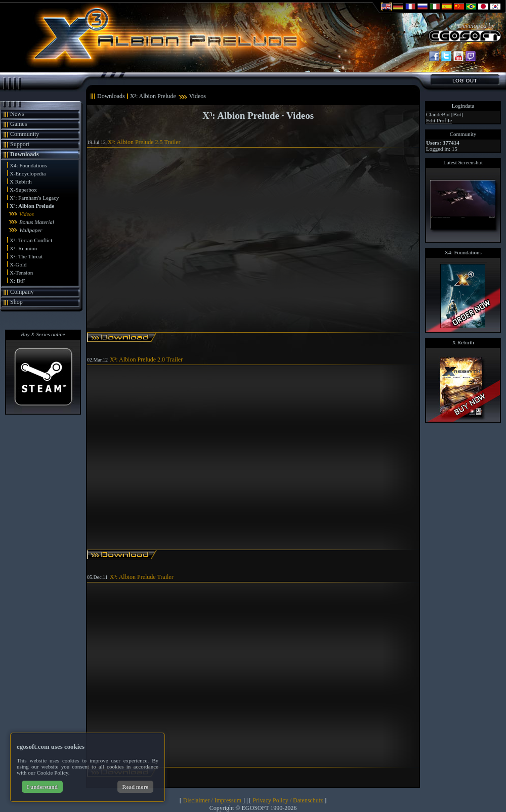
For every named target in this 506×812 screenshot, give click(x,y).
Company (22, 292)
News (17, 114)
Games (18, 124)
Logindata (463, 106)
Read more (135, 787)
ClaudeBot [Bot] (445, 114)
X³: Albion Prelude (32, 206)
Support (20, 144)
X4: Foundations (28, 165)
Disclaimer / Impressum (212, 800)
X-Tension (21, 273)
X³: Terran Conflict (31, 240)
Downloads (25, 154)
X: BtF (17, 281)
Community (25, 134)
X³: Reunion (23, 248)
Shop (16, 302)
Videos (27, 214)
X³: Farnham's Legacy (34, 198)
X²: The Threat (26, 256)
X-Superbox (23, 190)
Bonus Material (37, 222)
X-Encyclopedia (28, 173)
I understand (42, 787)
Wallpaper (31, 230)
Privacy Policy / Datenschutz (288, 800)
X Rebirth (21, 182)
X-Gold (18, 264)
